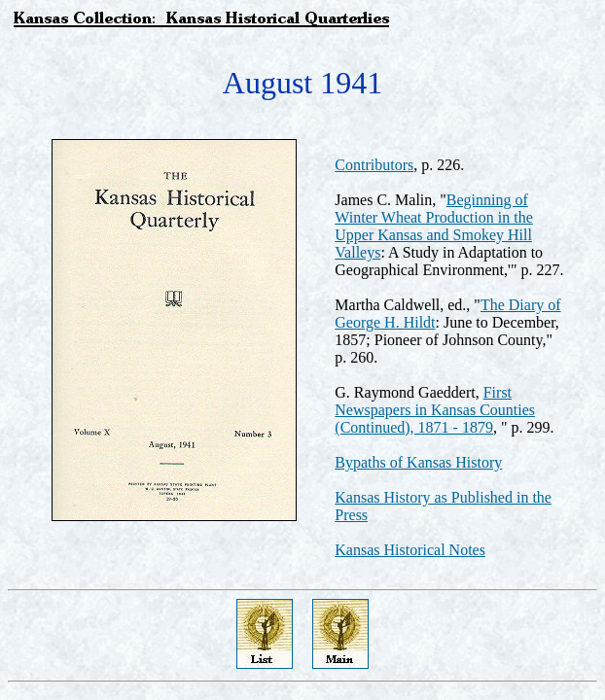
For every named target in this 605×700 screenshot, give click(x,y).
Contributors (374, 165)
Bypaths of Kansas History (418, 462)
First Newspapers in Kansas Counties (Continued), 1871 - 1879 (435, 410)
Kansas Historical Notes (410, 550)
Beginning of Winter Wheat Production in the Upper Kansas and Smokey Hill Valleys (433, 226)
